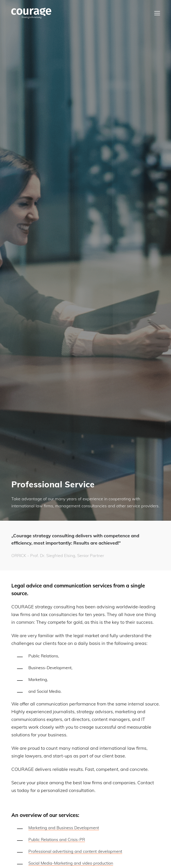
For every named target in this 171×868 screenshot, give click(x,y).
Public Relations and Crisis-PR (57, 840)
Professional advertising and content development (75, 851)
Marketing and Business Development (64, 828)
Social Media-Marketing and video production (71, 863)
